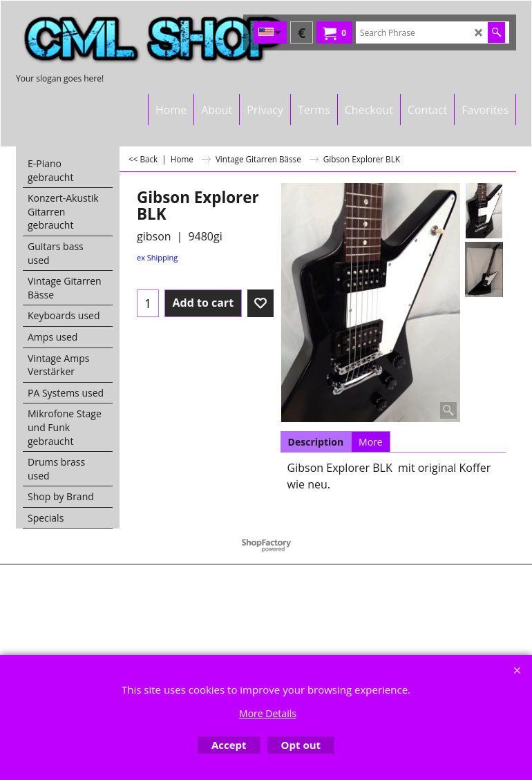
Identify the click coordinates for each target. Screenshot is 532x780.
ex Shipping (157, 257)
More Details (268, 713)
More (371, 442)
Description (316, 442)
